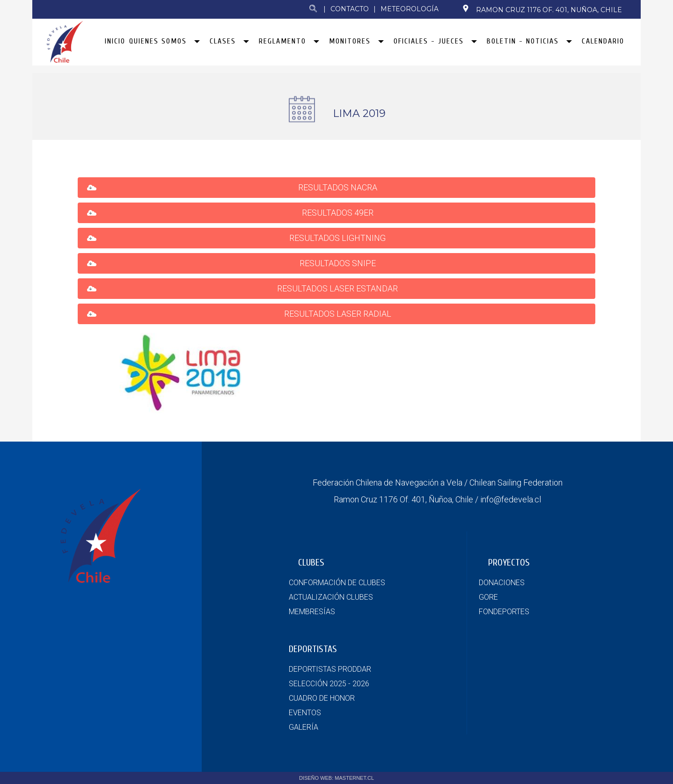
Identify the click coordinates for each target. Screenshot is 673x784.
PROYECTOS (509, 563)
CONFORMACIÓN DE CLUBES (337, 583)
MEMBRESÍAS (312, 612)
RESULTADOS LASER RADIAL (339, 314)
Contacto (350, 9)
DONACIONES (502, 583)
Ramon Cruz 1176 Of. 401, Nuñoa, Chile (542, 9)
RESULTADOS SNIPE (339, 263)
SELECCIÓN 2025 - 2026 (329, 684)
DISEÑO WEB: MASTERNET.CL (336, 778)
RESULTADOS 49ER (339, 213)
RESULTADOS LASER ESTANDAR (338, 288)
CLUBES (311, 563)
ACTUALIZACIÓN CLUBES (331, 597)
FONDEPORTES (504, 612)
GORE (488, 597)
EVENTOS (305, 713)
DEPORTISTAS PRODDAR (330, 669)
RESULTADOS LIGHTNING (338, 238)
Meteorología (410, 9)
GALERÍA (304, 727)
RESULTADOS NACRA (339, 187)
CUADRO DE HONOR (322, 698)
